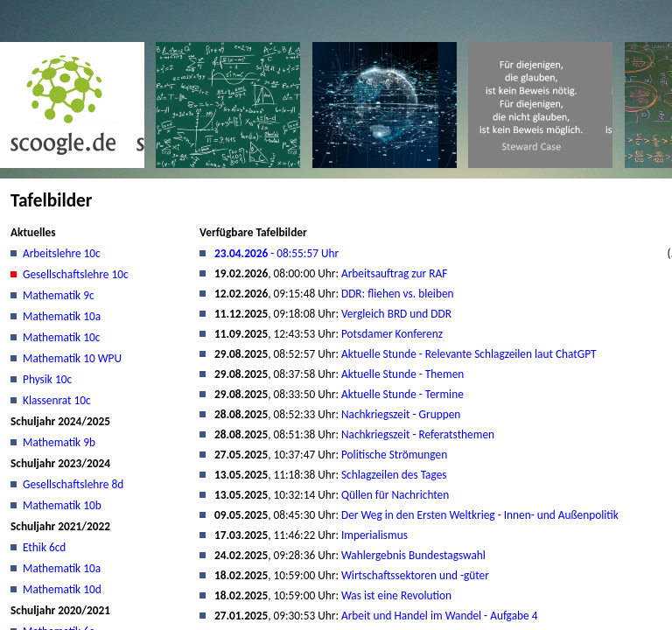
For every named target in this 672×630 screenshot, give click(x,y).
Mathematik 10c (61, 337)
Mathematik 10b (62, 505)
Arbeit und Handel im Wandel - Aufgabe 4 (439, 616)
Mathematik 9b (59, 442)
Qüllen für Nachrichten (395, 495)
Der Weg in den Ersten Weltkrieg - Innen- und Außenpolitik (480, 515)
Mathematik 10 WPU (72, 358)
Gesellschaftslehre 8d (73, 484)
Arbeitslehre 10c (62, 253)
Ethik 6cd (44, 547)
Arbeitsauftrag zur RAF (394, 273)
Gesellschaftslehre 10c (76, 274)
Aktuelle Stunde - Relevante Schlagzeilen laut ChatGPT (469, 354)
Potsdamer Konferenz (392, 334)
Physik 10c (47, 379)
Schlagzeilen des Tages (394, 475)
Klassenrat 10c (57, 400)
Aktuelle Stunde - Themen (402, 374)
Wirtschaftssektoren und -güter (415, 575)
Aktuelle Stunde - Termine (402, 394)
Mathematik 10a (62, 316)
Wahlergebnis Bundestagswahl (413, 555)
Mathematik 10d (62, 589)
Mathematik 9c (59, 295)
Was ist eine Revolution (396, 595)
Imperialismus (374, 535)
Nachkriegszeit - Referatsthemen (418, 434)
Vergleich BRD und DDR (396, 314)
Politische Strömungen (394, 455)
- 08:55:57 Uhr (276, 253)
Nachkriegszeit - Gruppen (401, 414)
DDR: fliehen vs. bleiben (398, 294)
